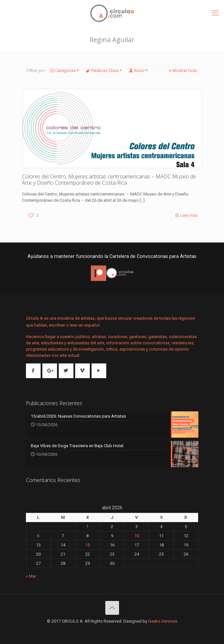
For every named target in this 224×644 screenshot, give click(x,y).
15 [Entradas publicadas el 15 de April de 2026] (88, 545)
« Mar (31, 576)
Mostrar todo (183, 70)
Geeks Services (163, 621)
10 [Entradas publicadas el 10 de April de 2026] (137, 536)
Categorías (65, 70)
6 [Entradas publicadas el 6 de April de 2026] (38, 536)
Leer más (189, 215)
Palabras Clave (104, 70)
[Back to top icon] (112, 608)
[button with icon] (33, 371)
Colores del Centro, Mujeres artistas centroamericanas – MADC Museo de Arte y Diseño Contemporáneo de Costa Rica (109, 180)
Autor (139, 70)
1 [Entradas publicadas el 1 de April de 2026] (87, 527)
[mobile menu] (215, 13)
